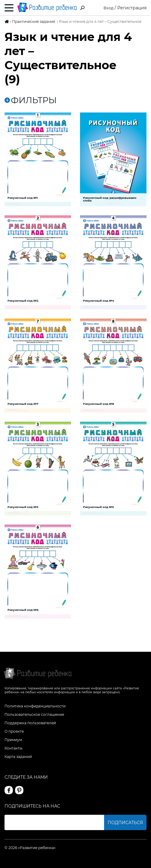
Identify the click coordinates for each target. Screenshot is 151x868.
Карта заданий (18, 757)
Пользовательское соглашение (34, 714)
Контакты (13, 748)
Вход (108, 8)
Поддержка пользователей (30, 723)
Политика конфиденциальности (35, 706)
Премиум (13, 740)
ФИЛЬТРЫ (31, 100)
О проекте (14, 731)
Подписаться (125, 823)
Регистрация (132, 8)
